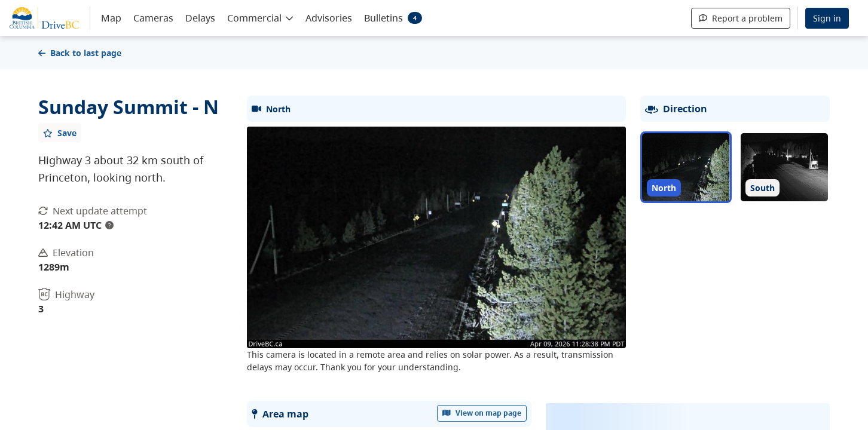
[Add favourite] (60, 133)
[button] (260, 17)
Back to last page (80, 53)
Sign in (827, 18)
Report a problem (741, 18)
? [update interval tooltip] (109, 225)
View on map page (482, 413)
